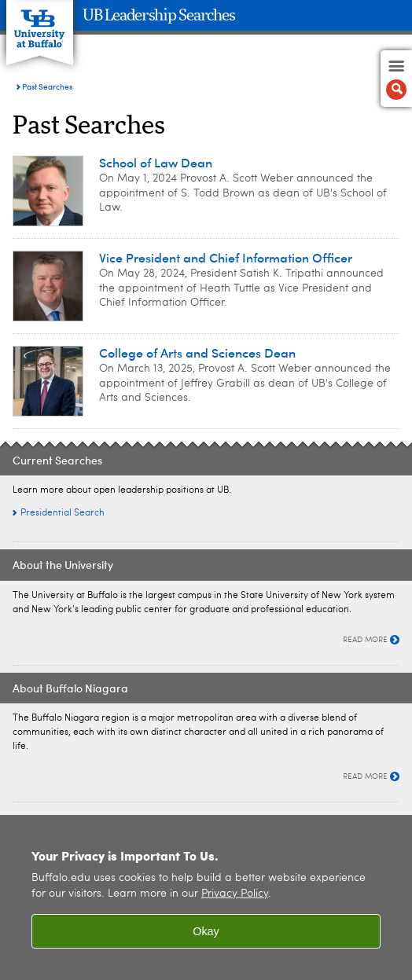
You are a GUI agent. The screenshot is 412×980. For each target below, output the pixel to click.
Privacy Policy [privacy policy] (235, 894)
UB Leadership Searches (159, 16)
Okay (206, 931)
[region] (206, 897)
